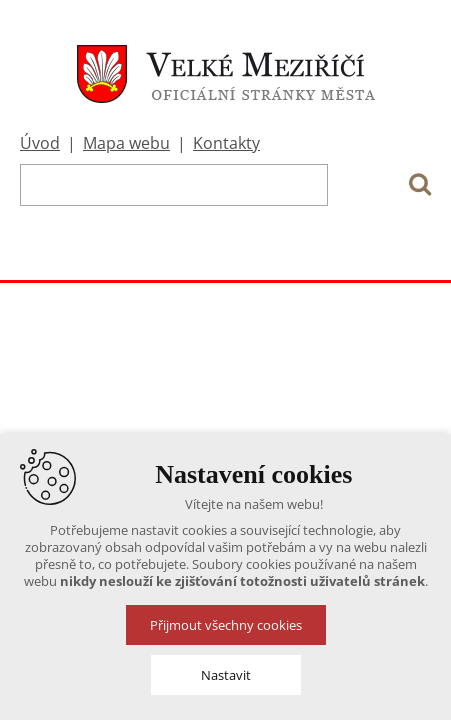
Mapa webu (126, 143)
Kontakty (226, 143)
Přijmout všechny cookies (226, 625)
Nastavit (226, 675)
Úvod (40, 143)
